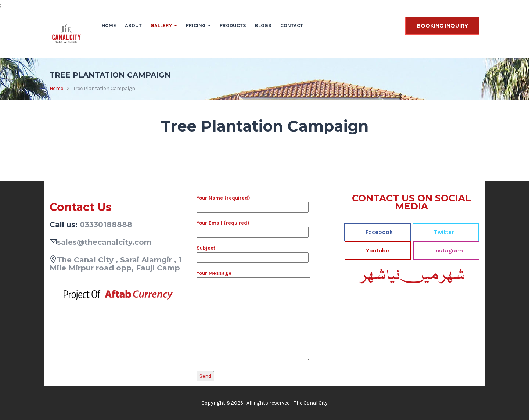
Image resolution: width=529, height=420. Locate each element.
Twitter (443, 232)
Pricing (198, 26)
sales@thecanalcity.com (104, 242)
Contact (292, 26)
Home (109, 26)
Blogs (263, 26)
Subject (253, 252)
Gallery (164, 26)
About (133, 26)
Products (233, 26)
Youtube (377, 250)
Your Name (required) (253, 202)
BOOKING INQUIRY (442, 26)
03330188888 (106, 225)
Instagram (448, 250)
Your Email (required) (253, 227)
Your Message (253, 317)
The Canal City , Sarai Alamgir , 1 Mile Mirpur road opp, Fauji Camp (116, 264)
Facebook (378, 232)
